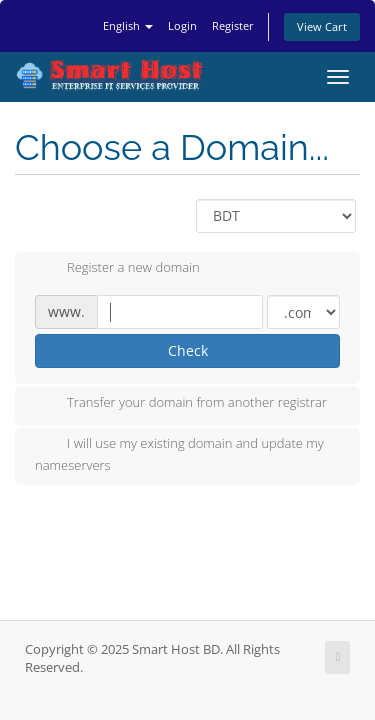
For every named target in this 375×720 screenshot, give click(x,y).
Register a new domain (117, 269)
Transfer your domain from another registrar (181, 404)
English (128, 25)
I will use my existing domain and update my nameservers (179, 454)
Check (188, 350)
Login (182, 25)
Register (233, 25)
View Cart (322, 26)
